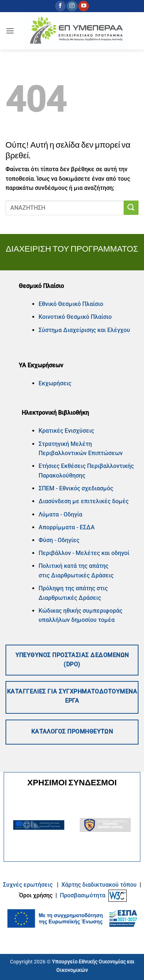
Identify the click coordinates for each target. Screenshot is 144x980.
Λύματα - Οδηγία (60, 514)
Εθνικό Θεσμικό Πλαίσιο (71, 304)
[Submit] (131, 208)
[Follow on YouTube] (84, 6)
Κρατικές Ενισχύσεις (66, 431)
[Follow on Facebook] (60, 6)
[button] (10, 31)
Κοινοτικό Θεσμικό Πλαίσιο (75, 317)
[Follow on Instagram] (72, 6)
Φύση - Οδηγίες (59, 540)
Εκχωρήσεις (55, 383)
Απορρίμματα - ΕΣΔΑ (67, 527)
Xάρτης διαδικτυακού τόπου (100, 885)
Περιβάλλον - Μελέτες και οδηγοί (84, 553)
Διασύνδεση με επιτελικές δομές (84, 501)
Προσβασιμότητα (83, 895)
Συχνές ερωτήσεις (28, 885)
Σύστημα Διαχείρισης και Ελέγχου (84, 330)
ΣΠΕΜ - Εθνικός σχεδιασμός (76, 488)
